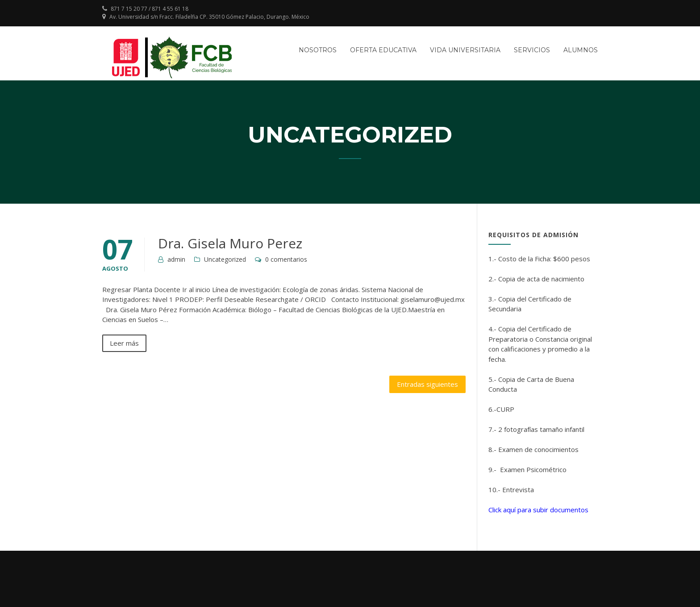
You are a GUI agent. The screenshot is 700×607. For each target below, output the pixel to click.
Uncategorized (225, 259)
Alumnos (581, 50)
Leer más (124, 343)
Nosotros (318, 50)
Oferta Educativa (383, 50)
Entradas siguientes (427, 384)
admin (176, 259)
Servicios (532, 50)
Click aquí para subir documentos (538, 510)
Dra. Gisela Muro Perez (230, 243)
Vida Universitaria (465, 50)
